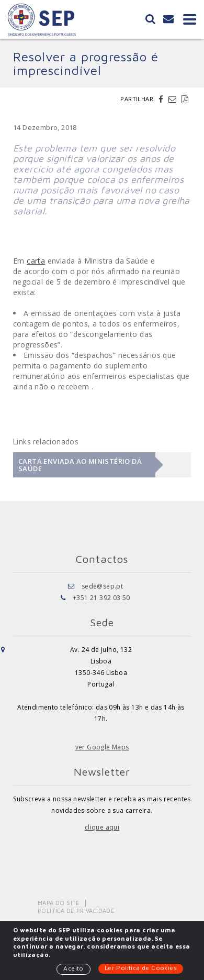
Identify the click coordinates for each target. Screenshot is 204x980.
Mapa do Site (59, 903)
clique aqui (102, 827)
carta (36, 261)
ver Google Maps (102, 747)
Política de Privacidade (76, 911)
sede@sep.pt (102, 586)
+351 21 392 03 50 (101, 598)
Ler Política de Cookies (141, 968)
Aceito (73, 968)
